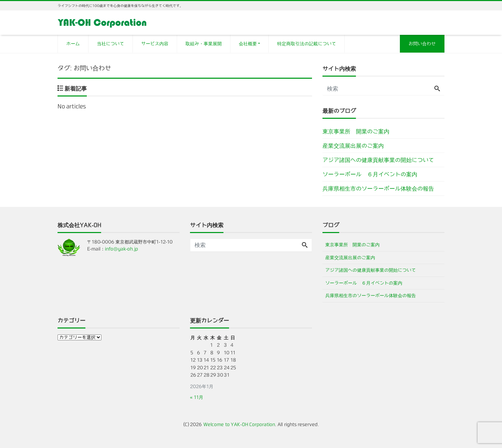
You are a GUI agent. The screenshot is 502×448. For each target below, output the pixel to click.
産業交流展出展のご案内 (353, 146)
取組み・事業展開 (204, 44)
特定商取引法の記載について (307, 44)
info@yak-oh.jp (121, 249)
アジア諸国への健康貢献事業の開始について (378, 160)
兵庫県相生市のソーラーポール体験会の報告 (378, 188)
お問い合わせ (422, 44)
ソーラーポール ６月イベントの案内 (370, 174)
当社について (111, 44)
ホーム (73, 44)
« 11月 (197, 397)
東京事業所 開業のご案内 (356, 131)
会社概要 (248, 44)
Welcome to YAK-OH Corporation (239, 424)
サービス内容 (155, 44)
